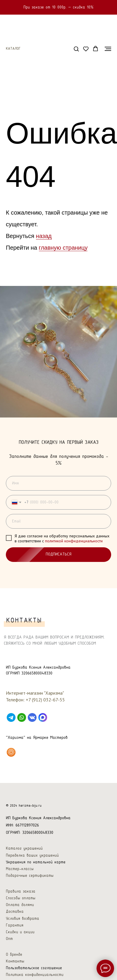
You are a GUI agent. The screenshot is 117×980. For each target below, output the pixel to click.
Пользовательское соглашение (34, 965)
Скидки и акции (20, 929)
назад (44, 235)
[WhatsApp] (22, 714)
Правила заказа (21, 888)
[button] (76, 48)
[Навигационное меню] (108, 48)
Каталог (13, 48)
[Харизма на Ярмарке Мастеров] (11, 749)
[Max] (43, 714)
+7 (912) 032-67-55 (45, 696)
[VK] (32, 714)
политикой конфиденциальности (74, 540)
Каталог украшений (24, 845)
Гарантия (15, 922)
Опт (9, 936)
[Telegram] (11, 714)
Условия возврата (23, 916)
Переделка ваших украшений (32, 852)
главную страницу (63, 246)
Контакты (15, 958)
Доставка (15, 909)
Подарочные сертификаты (30, 873)
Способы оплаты (21, 895)
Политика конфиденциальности (35, 972)
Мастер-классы (20, 866)
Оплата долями (20, 902)
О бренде (14, 951)
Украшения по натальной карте (36, 859)
